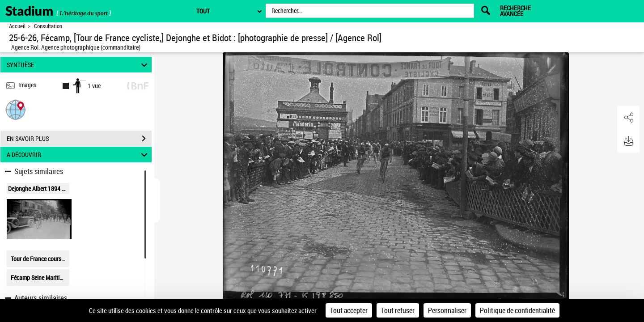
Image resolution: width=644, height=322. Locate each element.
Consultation (48, 26)
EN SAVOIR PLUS (79, 139)
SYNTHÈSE (78, 65)
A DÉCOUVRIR (78, 155)
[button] (16, 109)
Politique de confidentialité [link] (517, 310)
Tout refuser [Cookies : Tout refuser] (398, 310)
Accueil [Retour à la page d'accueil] (17, 26)
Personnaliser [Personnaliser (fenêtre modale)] (447, 310)
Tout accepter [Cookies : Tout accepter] (349, 310)
